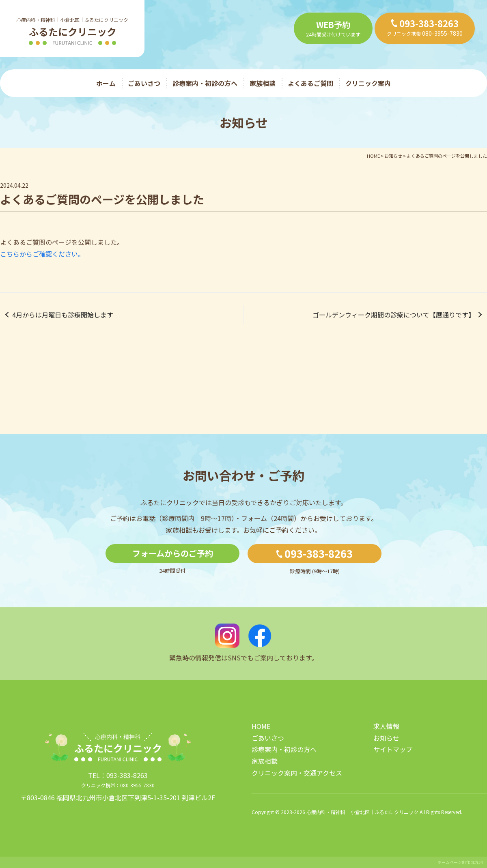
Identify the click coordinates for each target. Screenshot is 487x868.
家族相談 (263, 83)
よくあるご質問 (310, 83)
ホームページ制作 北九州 (460, 862)
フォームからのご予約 (173, 553)
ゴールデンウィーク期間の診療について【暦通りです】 (394, 315)
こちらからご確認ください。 (42, 254)
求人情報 (386, 726)
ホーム (106, 83)
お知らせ (386, 738)
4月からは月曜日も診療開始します (63, 315)
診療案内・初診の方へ (205, 83)
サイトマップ (393, 749)
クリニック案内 (368, 83)
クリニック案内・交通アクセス (297, 773)
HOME (261, 726)
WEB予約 (333, 25)
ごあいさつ (144, 83)
